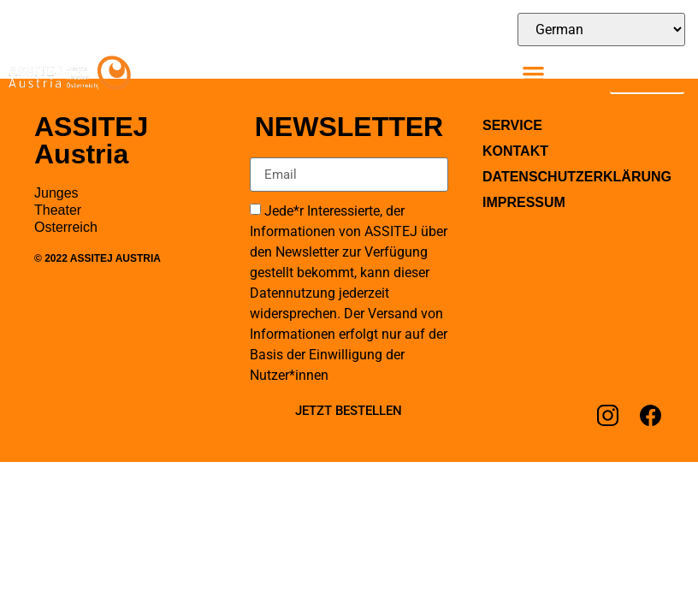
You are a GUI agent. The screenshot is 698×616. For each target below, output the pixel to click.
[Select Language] (601, 30)
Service (512, 125)
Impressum (524, 202)
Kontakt (515, 151)
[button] (533, 73)
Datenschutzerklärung (573, 177)
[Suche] (663, 72)
